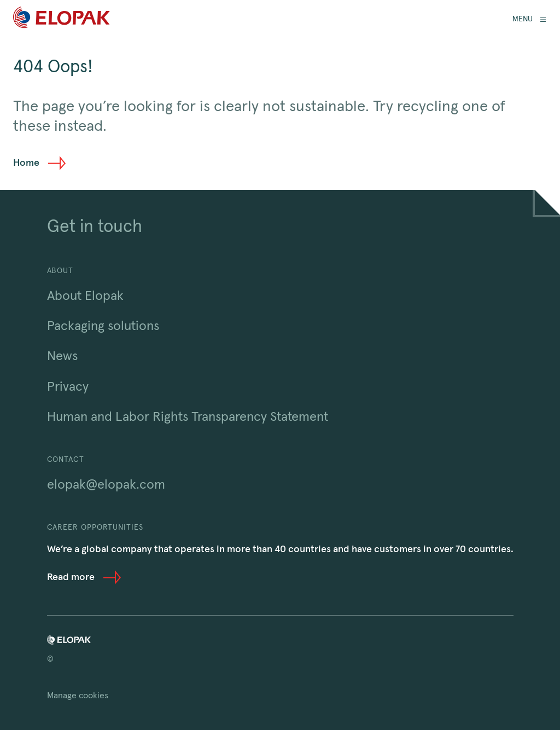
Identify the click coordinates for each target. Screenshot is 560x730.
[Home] (62, 19)
